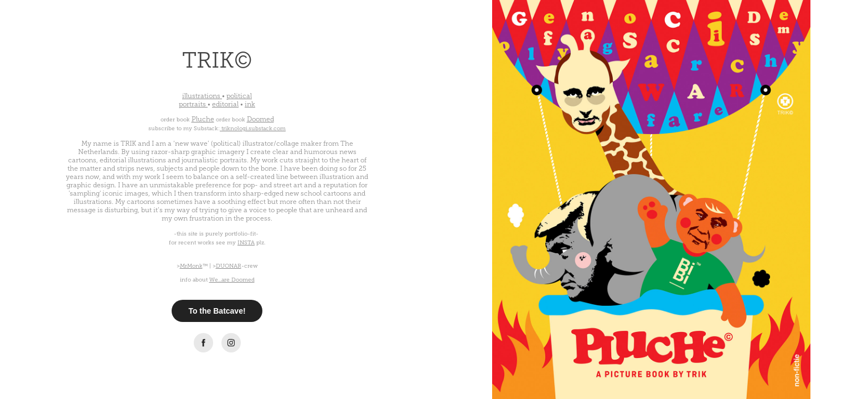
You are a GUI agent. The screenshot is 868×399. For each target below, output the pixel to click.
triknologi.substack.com (254, 128)
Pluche (203, 119)
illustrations (201, 96)
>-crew (235, 266)
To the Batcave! (217, 311)
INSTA (246, 242)
